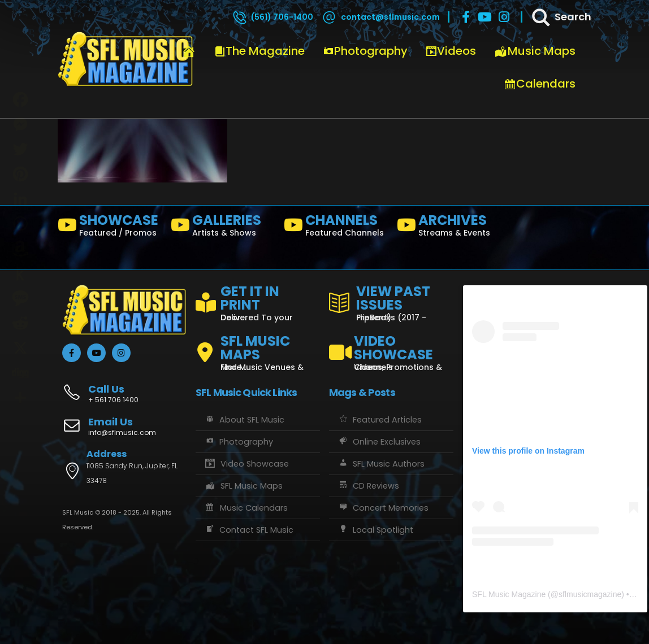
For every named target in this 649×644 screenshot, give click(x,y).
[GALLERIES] (223, 228)
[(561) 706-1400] (272, 17)
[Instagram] (504, 17)
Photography (365, 51)
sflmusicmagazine (590, 594)
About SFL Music (244, 420)
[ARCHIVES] (449, 228)
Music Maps (535, 51)
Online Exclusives (379, 442)
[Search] (561, 17)
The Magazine (259, 51)
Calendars (540, 84)
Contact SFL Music (249, 530)
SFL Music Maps (243, 486)
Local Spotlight (375, 530)
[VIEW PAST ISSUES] (391, 301)
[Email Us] (124, 428)
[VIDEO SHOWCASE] (391, 348)
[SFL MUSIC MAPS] (258, 348)
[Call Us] (124, 388)
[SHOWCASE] (110, 228)
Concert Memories (383, 508)
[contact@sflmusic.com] (380, 17)
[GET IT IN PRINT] (258, 301)
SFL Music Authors (381, 464)
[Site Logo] (126, 59)
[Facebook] (466, 17)
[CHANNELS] (336, 228)
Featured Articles (380, 420)
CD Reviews (368, 486)
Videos (451, 51)
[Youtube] (485, 17)
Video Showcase (246, 464)
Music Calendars (246, 508)
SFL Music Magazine (509, 594)
